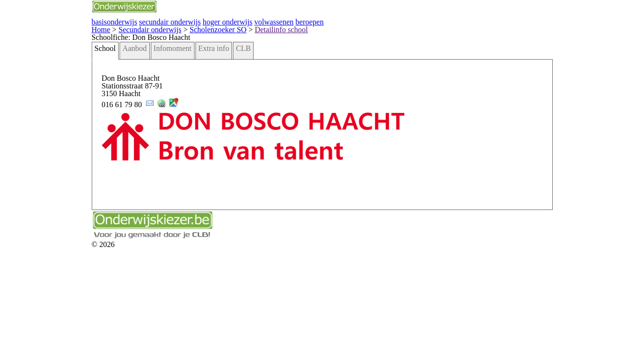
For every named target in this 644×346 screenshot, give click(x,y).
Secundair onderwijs (83, 28)
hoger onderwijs (149, 21)
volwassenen (188, 21)
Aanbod (72, 58)
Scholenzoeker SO (141, 28)
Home (42, 28)
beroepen (219, 21)
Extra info (140, 58)
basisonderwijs (53, 21)
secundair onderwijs (100, 21)
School (46, 58)
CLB (164, 58)
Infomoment (104, 58)
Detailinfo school (194, 28)
